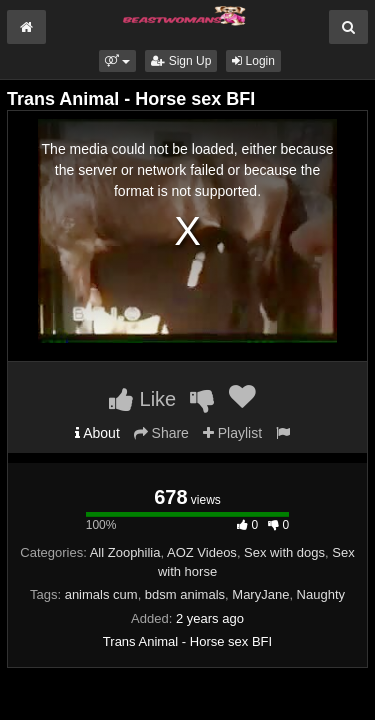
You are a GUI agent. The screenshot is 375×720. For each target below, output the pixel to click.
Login (253, 61)
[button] (117, 61)
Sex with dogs (284, 552)
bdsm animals (185, 594)
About (97, 433)
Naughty (321, 594)
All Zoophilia (125, 552)
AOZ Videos (202, 552)
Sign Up (181, 61)
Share (161, 433)
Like (142, 399)
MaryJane (260, 594)
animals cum (101, 594)
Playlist (232, 433)
